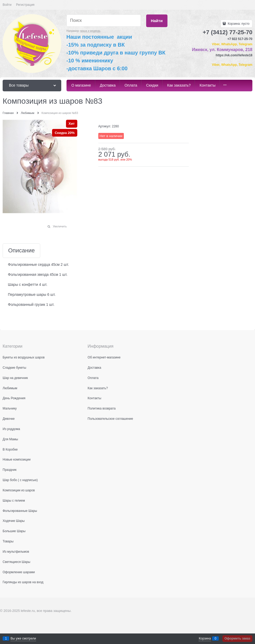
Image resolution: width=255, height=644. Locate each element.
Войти (7, 5)
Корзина (205, 638)
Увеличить (60, 226)
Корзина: (238, 24)
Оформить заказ (237, 638)
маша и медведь (90, 31)
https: (220, 55)
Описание (21, 251)
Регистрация (25, 5)
